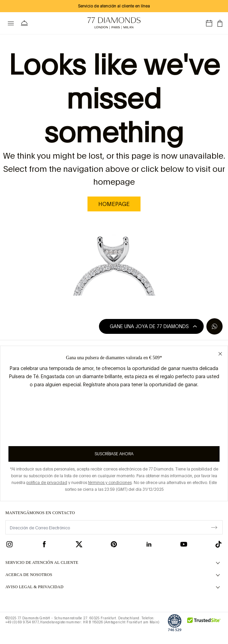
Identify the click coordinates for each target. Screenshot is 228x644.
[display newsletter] (214, 527)
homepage (114, 204)
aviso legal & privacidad (34, 587)
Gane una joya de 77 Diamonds (153, 326)
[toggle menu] (11, 23)
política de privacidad (47, 483)
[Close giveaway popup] (220, 353)
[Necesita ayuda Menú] (26, 23)
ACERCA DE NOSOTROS (29, 575)
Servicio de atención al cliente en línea (114, 6)
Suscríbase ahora (114, 454)
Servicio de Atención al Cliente (42, 562)
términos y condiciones (110, 483)
